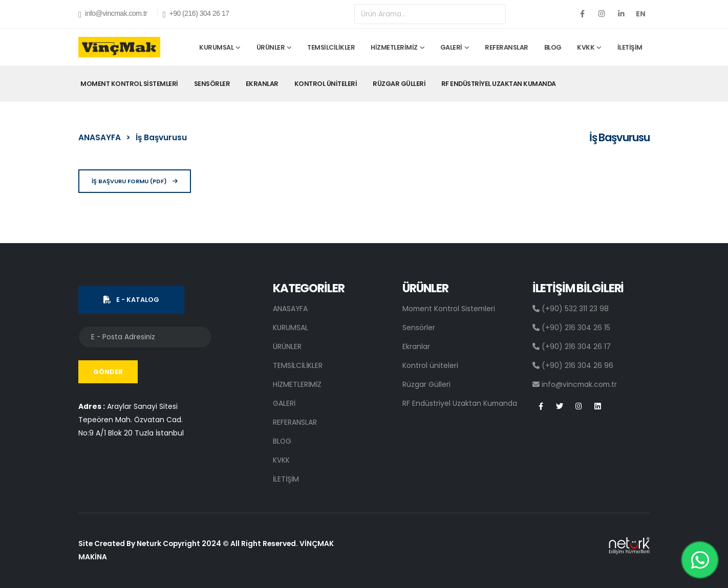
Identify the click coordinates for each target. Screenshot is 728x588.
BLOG (553, 47)
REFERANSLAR (507, 47)
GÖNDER (108, 372)
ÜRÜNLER (271, 47)
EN (641, 14)
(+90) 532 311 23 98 (571, 309)
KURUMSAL (216, 47)
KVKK (586, 47)
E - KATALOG (131, 300)
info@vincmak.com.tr (113, 14)
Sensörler (212, 84)
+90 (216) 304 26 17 (196, 14)
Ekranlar (262, 84)
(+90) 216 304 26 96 (573, 365)
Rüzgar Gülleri (399, 84)
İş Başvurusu (161, 137)
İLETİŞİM (630, 47)
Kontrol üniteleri (326, 84)
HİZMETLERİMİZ (394, 47)
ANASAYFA (100, 137)
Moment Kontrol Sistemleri (129, 84)
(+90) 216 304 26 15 (571, 328)
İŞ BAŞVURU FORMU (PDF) (135, 181)
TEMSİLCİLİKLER (331, 47)
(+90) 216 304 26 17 (572, 346)
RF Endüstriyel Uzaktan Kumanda (499, 84)
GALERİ (451, 47)
